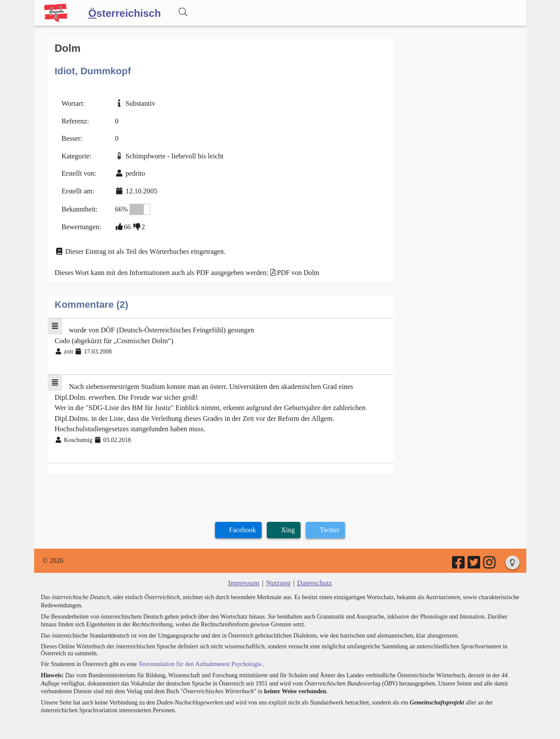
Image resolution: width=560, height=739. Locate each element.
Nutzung (278, 577)
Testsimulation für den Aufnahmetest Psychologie (198, 657)
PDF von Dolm (294, 270)
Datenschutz (314, 577)
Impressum (245, 577)
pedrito (134, 172)
